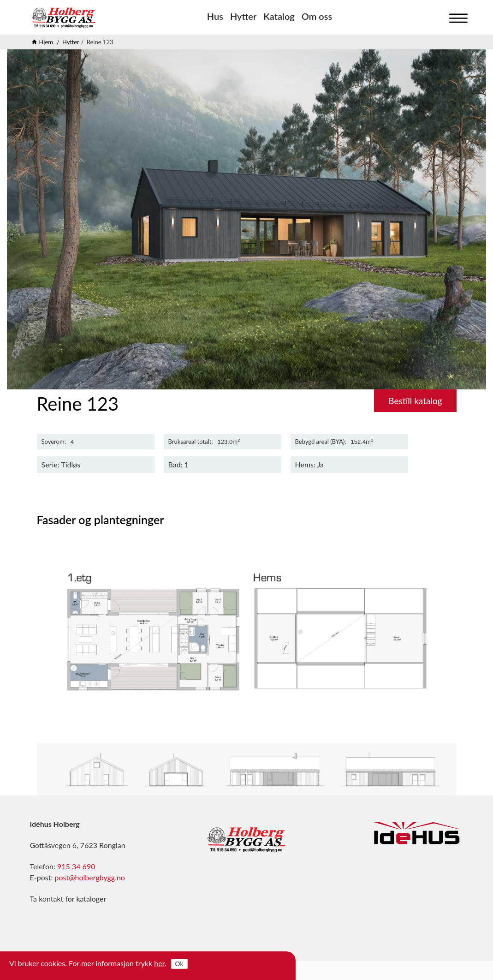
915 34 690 (76, 866)
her (159, 963)
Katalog (279, 16)
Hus (215, 16)
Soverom (53, 442)
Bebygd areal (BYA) (320, 442)
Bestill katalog (415, 401)
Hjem (46, 42)
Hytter (243, 16)
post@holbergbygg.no (89, 877)
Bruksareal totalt (190, 442)
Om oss (317, 16)
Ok (179, 964)
